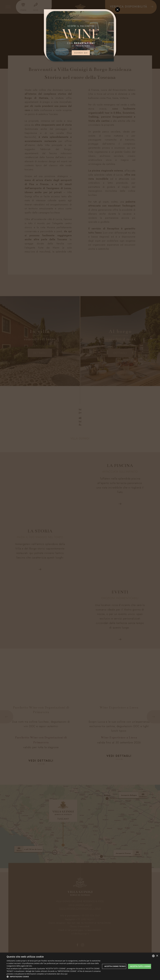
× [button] (157, 956)
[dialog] (80, 966)
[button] (54, 977)
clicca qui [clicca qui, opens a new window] (64, 974)
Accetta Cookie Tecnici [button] (115, 966)
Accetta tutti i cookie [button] (141, 966)
